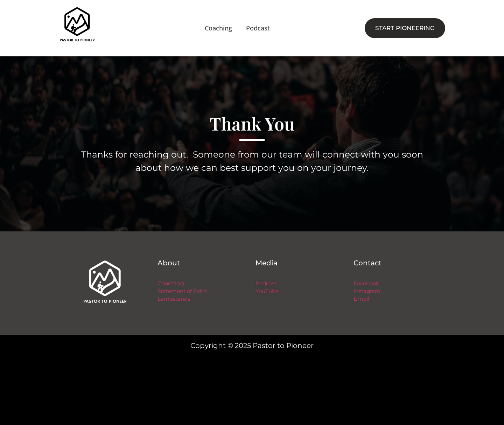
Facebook (366, 284)
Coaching (218, 28)
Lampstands (174, 299)
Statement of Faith (182, 291)
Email (361, 299)
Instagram (367, 291)
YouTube (267, 291)
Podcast (258, 28)
